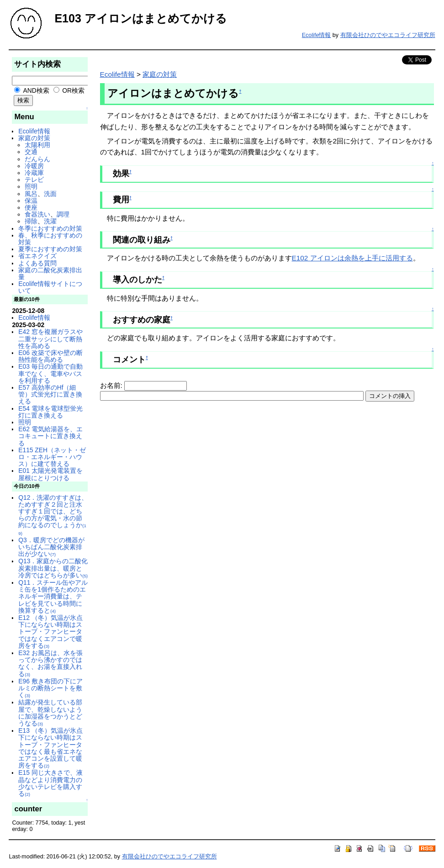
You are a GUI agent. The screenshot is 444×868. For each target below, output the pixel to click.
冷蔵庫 (34, 173)
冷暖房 (34, 166)
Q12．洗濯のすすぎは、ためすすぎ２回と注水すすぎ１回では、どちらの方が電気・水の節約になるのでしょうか (53, 515)
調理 (63, 214)
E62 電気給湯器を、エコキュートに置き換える (50, 436)
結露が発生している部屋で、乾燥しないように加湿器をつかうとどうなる (50, 713)
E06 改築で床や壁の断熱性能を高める (50, 356)
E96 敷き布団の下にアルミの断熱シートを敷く (50, 688)
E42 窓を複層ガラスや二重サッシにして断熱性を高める (50, 339)
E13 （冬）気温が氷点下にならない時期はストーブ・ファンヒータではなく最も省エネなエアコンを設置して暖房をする (50, 748)
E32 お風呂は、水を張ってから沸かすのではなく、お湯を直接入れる (50, 663)
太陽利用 (37, 145)
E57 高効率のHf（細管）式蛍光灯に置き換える (50, 394)
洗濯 (50, 221)
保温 (31, 201)
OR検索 (69, 90)
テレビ (34, 180)
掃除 (31, 221)
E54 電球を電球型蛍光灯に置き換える (50, 412)
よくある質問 (37, 263)
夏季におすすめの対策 (50, 249)
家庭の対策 (34, 138)
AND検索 (32, 90)
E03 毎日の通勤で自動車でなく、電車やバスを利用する (50, 373)
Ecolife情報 (317, 35)
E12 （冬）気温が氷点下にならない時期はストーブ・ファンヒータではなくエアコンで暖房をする (50, 632)
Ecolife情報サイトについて (50, 287)
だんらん (37, 159)
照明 (31, 186)
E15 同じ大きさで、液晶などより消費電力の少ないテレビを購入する (50, 783)
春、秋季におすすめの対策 (50, 239)
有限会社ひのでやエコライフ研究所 (388, 35)
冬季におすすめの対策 (50, 228)
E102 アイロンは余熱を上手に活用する (352, 258)
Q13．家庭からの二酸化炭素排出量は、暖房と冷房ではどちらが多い (53, 568)
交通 (31, 152)
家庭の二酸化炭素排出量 (50, 273)
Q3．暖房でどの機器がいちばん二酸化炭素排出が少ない (51, 547)
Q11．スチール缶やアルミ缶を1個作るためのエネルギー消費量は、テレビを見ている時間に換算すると (53, 596)
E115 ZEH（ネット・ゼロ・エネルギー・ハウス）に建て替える (52, 457)
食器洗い (37, 214)
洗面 (50, 194)
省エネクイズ (37, 256)
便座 (31, 207)
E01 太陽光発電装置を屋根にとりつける (50, 474)
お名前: (112, 385)
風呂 (31, 194)
